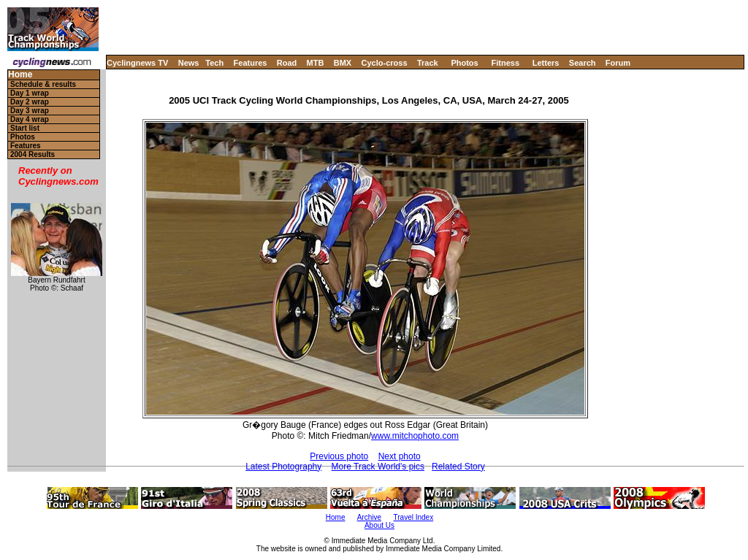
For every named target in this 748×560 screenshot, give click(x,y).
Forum (618, 63)
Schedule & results (43, 84)
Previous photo (339, 456)
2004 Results (33, 154)
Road (287, 63)
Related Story (458, 467)
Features (251, 63)
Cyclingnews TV (137, 63)
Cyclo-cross (385, 63)
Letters (546, 63)
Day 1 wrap (30, 93)
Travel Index (414, 517)
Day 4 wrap (30, 119)
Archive (369, 517)
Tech (214, 63)
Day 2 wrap (30, 102)
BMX (343, 63)
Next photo (400, 456)
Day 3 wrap (30, 111)
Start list (25, 128)
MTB (316, 63)
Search (583, 63)
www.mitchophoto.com (415, 436)
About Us (379, 525)
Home (20, 75)
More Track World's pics (378, 467)
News (189, 63)
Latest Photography (283, 467)
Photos (464, 63)
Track (428, 63)
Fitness (505, 63)
